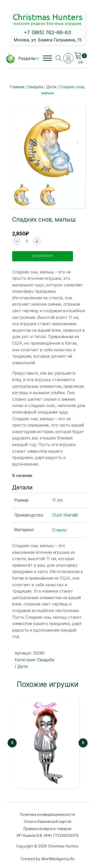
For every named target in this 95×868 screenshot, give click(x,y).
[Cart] (81, 56)
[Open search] (59, 58)
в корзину (43, 256)
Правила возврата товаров (48, 829)
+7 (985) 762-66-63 (48, 32)
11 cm (57, 500)
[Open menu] (47, 58)
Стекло (59, 530)
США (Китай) (65, 515)
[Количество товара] (27, 241)
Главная (17, 87)
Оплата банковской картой (48, 822)
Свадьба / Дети (42, 87)
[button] (29, 59)
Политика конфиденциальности (48, 815)
